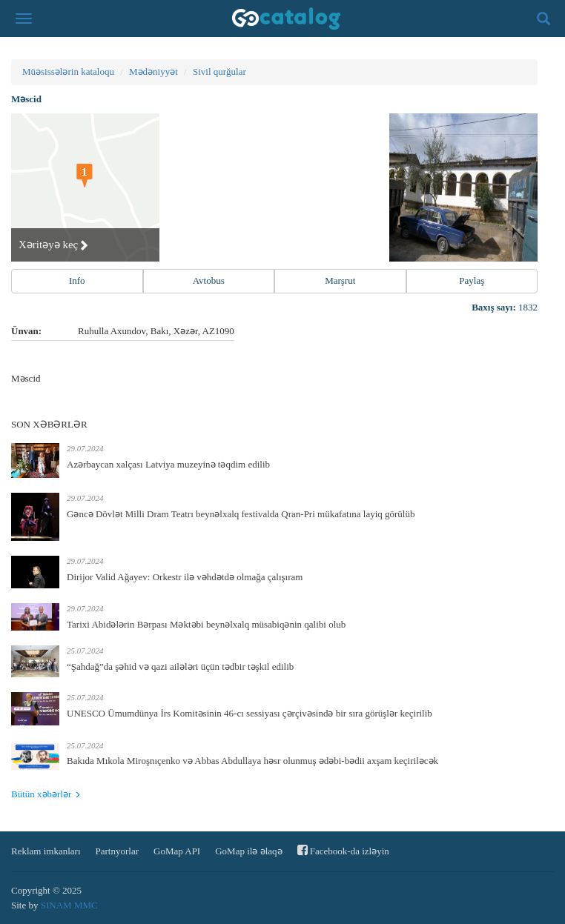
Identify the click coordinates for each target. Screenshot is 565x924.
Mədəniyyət (153, 72)
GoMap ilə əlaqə (248, 851)
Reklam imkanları (46, 851)
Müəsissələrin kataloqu (68, 72)
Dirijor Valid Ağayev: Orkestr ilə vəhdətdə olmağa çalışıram (185, 577)
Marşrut (340, 280)
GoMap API (177, 851)
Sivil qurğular (219, 72)
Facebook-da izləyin (343, 850)
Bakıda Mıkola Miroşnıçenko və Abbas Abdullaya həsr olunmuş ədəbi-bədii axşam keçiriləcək (252, 761)
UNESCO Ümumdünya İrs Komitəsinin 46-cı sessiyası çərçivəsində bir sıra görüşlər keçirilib (250, 713)
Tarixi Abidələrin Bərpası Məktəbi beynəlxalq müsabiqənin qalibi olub (206, 624)
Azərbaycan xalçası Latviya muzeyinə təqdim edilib (168, 464)
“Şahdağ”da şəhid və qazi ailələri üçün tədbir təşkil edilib (180, 667)
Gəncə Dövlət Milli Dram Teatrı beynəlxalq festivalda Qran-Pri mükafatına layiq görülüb (241, 514)
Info (77, 280)
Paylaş (472, 280)
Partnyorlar (117, 851)
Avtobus (209, 280)
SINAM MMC (69, 905)
